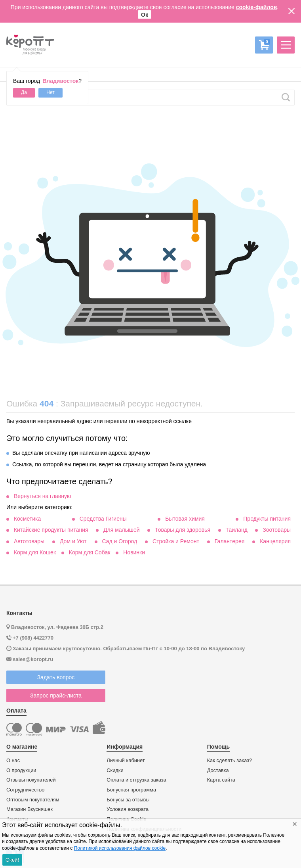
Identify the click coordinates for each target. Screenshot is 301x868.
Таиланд (236, 530)
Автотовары (29, 541)
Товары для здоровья (183, 530)
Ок (145, 15)
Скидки (115, 770)
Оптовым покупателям (33, 800)
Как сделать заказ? (230, 761)
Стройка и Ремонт (176, 541)
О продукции (21, 770)
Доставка (218, 770)
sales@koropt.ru (33, 659)
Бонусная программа (131, 790)
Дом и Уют (73, 541)
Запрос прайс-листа (56, 696)
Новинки (134, 552)
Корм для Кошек (35, 552)
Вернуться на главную (43, 496)
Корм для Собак (90, 552)
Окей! (12, 860)
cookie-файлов (257, 7)
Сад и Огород (119, 541)
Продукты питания (267, 519)
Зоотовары (277, 530)
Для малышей (122, 530)
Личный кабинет (126, 761)
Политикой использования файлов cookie (120, 848)
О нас (13, 761)
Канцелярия (275, 541)
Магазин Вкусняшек (30, 809)
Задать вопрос (56, 677)
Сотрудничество (25, 790)
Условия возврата (128, 809)
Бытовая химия (185, 519)
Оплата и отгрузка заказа (136, 780)
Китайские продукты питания (51, 530)
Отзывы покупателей (31, 780)
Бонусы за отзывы (128, 800)
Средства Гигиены (103, 519)
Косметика (27, 519)
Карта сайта (221, 780)
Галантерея (230, 541)
